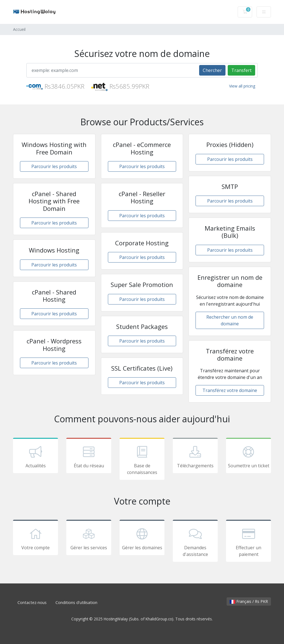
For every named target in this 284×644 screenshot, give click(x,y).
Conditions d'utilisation (76, 602)
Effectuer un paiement (248, 542)
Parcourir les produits (54, 166)
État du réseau (89, 456)
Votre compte (35, 538)
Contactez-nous (32, 602)
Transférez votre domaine (230, 390)
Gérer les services (89, 538)
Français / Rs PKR (249, 601)
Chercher (212, 70)
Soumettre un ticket (248, 456)
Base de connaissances (142, 460)
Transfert (241, 70)
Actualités (35, 456)
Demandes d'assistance (195, 542)
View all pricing (242, 86)
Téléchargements (195, 456)
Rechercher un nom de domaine (230, 320)
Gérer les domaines (142, 538)
